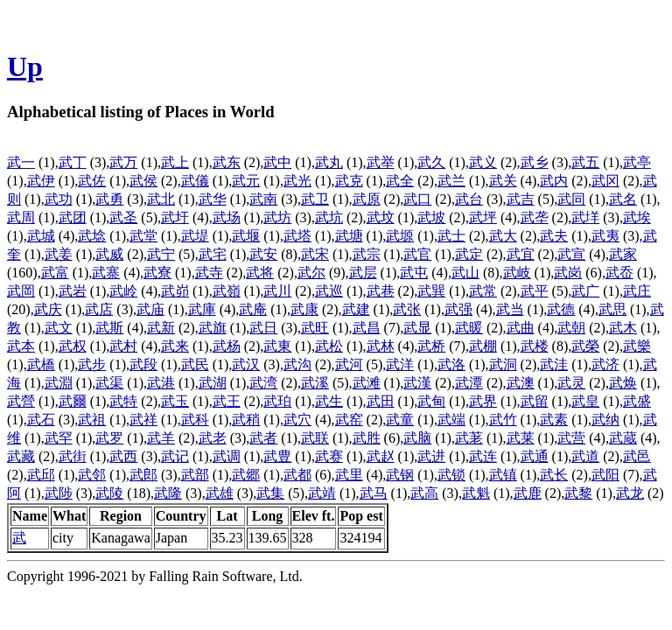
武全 (400, 181)
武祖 (92, 420)
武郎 (143, 475)
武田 (381, 401)
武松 (329, 346)
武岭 (123, 291)
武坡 (431, 217)
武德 (561, 309)
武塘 (349, 236)
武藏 (21, 456)
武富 (55, 273)
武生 (329, 401)
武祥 (143, 420)
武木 (623, 328)
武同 (571, 199)
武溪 (315, 383)
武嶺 (227, 291)
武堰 (246, 236)
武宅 (213, 254)
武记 (175, 456)
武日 (263, 328)
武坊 (277, 217)
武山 (465, 273)
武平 (535, 291)
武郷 (246, 475)
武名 (623, 199)
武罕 (59, 438)
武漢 (417, 383)
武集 (270, 493)
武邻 (92, 475)
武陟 (59, 493)
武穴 (297, 420)
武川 (277, 291)
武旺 (315, 328)
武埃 (637, 217)
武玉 (175, 401)
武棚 (483, 346)
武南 (263, 199)
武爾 (73, 401)
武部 (195, 475)
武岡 (21, 291)
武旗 (213, 328)
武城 (41, 236)
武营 (571, 438)
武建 (356, 309)
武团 (73, 217)
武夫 (554, 236)
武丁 (73, 162)
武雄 (220, 493)
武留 (535, 401)
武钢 (400, 475)
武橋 (41, 364)
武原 (367, 199)
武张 (407, 309)
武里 (349, 475)
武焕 (623, 383)
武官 (417, 254)
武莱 (521, 438)
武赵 (381, 456)
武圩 (175, 217)
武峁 (175, 291)
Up (25, 66)
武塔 (297, 236)
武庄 (637, 291)
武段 (143, 364)
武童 (400, 420)
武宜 (521, 254)
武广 (585, 291)
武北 (161, 199)
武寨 (106, 273)
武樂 (637, 346)
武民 (195, 364)
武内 (554, 181)
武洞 (503, 364)
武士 (451, 236)
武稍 (246, 420)
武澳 (521, 383)
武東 (277, 346)
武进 (431, 456)
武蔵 (623, 438)
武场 (227, 217)
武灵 (571, 383)
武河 (349, 364)
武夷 (605, 236)
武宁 (161, 254)
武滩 (367, 383)
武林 (381, 346)
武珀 (277, 401)
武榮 (585, 346)
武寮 (157, 273)
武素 (554, 420)
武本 (21, 346)
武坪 (483, 217)
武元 (246, 181)
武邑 (637, 456)
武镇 (503, 475)
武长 (554, 475)
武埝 (92, 236)
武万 (123, 162)
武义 (483, 162)
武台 (469, 199)
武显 (417, 328)
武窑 (349, 420)
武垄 (535, 217)
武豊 (277, 456)
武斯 (109, 328)
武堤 (195, 236)
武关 (503, 181)
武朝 (571, 328)
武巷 (381, 291)
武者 (263, 438)
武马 (374, 493)
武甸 (431, 401)
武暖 (469, 328)
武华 (213, 199)
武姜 (59, 254)
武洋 (400, 364)
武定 (469, 254)
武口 (417, 199)
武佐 (92, 181)
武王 (227, 401)
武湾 (263, 383)
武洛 (451, 364)
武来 (175, 346)
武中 (277, 162)
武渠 (109, 383)
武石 (41, 420)
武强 (458, 309)
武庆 (48, 309)
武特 (123, 401)
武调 (227, 456)
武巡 (329, 291)
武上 (175, 162)
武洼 (554, 364)
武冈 (605, 181)
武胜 (367, 438)
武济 (605, 364)
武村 (123, 346)
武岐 (517, 273)
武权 (73, 346)
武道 (585, 456)
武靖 (322, 493)
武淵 (59, 383)
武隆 (168, 493)
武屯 (414, 273)
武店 (99, 309)
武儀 (195, 181)
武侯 (143, 181)
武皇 (585, 401)
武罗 (109, 438)
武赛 (329, 456)
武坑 (329, 217)
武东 (227, 162)
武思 (612, 309)
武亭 (637, 162)
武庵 (253, 309)
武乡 (535, 162)
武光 (297, 181)
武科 (195, 420)
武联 (315, 438)
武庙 (150, 309)
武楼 (535, 346)
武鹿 (528, 493)
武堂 (143, 236)
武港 (161, 383)
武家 (623, 254)
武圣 (123, 217)
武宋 (315, 254)
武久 (431, 162)
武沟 (297, 364)
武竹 (503, 420)
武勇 (109, 199)
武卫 (315, 199)
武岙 (619, 273)
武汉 (246, 364)
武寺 (209, 273)
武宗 (367, 254)
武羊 (161, 438)
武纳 (605, 420)
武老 (213, 438)
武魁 (476, 493)
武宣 (571, 254)
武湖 (213, 383)
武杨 (227, 346)
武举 (381, 162)
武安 (263, 254)
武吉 (521, 199)
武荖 (469, 438)
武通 (535, 456)
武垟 (585, 217)
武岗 (568, 273)
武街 (73, 456)
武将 (260, 273)
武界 (483, 401)
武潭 (469, 383)
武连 (483, 456)
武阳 (605, 475)
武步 (92, 364)
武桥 (431, 346)
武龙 (630, 493)
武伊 (41, 181)
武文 (59, 328)
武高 (424, 493)
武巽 (431, 291)
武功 (59, 199)
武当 (510, 309)
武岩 (73, 291)
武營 (21, 401)
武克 (349, 181)
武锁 (451, 475)
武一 (21, 162)
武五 (585, 162)
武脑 (417, 438)
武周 (21, 217)
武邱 (41, 475)
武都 (297, 475)
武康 (304, 309)
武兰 (451, 181)
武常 (483, 291)
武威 (109, 254)
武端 (451, 420)
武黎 (578, 493)
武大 (503, 236)
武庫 (202, 309)
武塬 (400, 236)
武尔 (311, 273)
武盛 (637, 401)
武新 (161, 328)
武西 (123, 456)
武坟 (381, 217)
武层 (363, 273)
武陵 (109, 493)
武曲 (521, 328)
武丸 (329, 162)
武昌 (367, 328)
